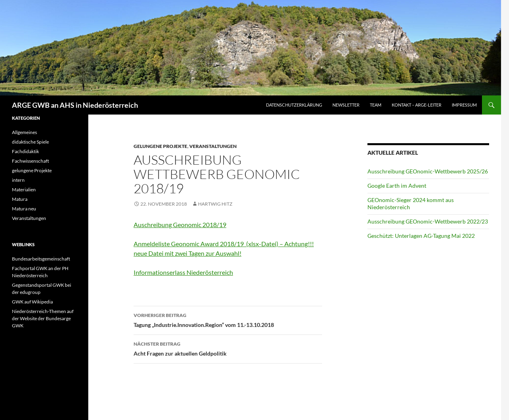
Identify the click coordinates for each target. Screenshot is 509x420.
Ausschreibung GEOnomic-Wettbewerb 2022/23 (428, 221)
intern (18, 180)
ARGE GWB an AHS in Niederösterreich (75, 105)
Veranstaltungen (213, 146)
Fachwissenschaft (30, 161)
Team (376, 105)
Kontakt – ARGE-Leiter (417, 105)
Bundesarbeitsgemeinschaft (41, 259)
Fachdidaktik (25, 151)
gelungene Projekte (160, 146)
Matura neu (24, 209)
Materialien (24, 190)
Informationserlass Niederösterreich (183, 272)
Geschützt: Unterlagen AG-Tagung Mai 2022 (421, 236)
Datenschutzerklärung (294, 105)
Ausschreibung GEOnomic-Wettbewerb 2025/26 (428, 171)
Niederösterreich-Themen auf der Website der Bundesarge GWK (43, 318)
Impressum (464, 105)
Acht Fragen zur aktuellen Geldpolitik (228, 348)
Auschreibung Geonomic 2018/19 (180, 225)
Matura (20, 199)
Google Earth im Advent (397, 186)
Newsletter (346, 105)
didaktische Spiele (30, 142)
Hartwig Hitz (215, 204)
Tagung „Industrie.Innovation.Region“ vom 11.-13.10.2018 (228, 319)
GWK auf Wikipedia (32, 302)
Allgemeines (24, 132)
